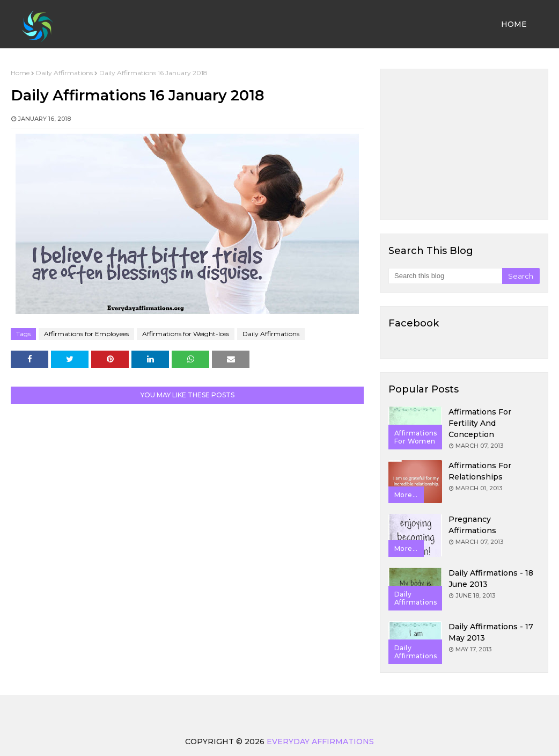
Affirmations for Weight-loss (186, 334)
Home (20, 73)
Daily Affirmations (64, 73)
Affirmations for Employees (86, 334)
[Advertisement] (464, 144)
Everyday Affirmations (320, 742)
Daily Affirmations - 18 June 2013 (491, 579)
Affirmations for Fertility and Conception (480, 423)
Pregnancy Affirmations (472, 525)
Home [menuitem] (514, 24)
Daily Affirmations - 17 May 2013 (491, 632)
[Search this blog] (445, 276)
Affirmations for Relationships (480, 471)
